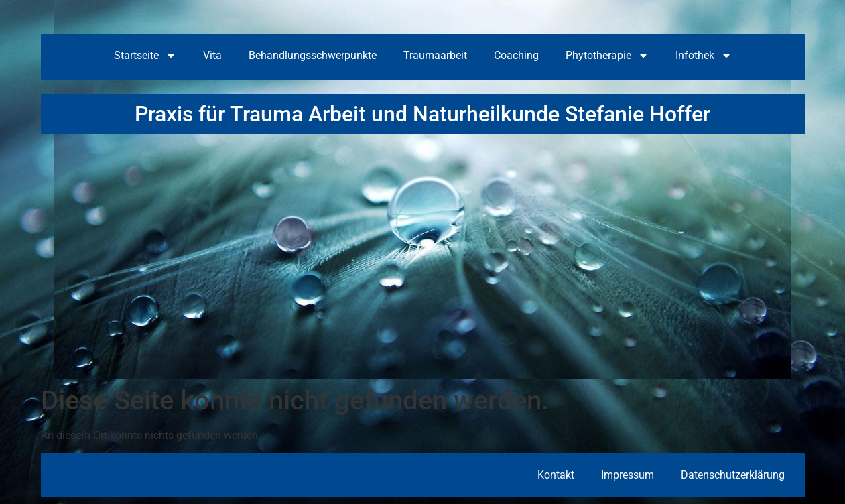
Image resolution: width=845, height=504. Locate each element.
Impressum (628, 475)
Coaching (516, 55)
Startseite (145, 56)
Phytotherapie (607, 56)
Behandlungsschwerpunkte (313, 55)
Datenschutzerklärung (733, 475)
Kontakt (556, 475)
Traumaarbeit (435, 55)
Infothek (704, 56)
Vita (212, 55)
